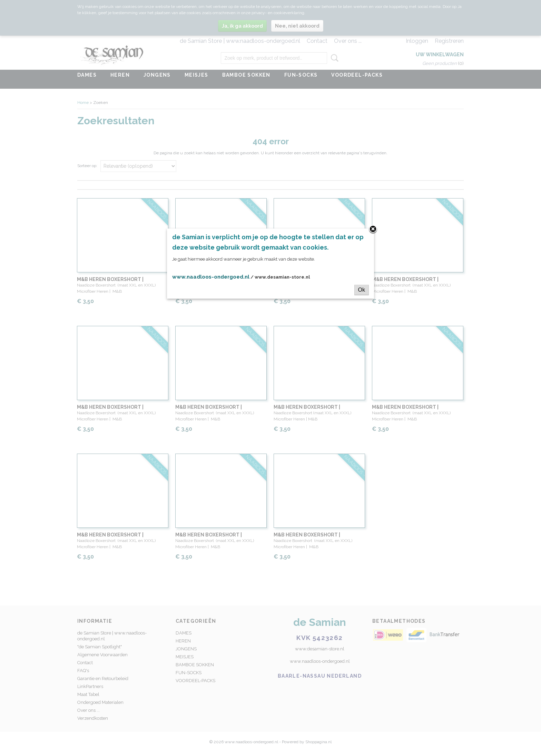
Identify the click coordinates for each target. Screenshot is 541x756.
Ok (362, 290)
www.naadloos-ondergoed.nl (211, 277)
